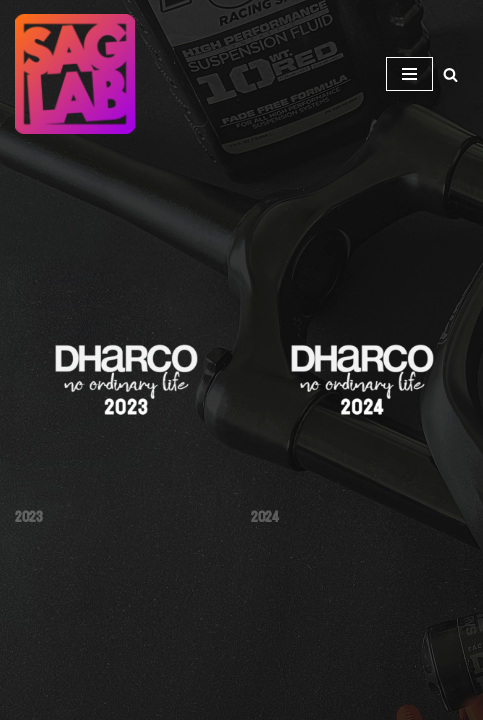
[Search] (450, 74)
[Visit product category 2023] (123, 401)
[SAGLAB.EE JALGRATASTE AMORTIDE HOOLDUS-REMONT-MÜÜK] (80, 74)
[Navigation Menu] (409, 74)
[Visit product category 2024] (359, 401)
